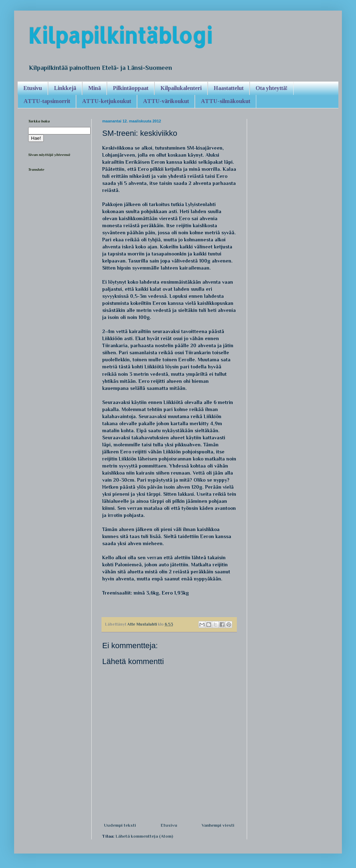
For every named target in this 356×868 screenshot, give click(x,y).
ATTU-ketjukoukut (107, 101)
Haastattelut (229, 88)
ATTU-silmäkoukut (226, 101)
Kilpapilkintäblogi (120, 35)
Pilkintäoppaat (131, 88)
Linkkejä (65, 88)
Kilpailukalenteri (181, 88)
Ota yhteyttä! (272, 88)
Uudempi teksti (120, 825)
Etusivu (33, 88)
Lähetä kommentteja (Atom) (144, 836)
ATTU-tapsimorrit (47, 101)
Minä (94, 88)
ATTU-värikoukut (166, 101)
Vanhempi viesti (218, 825)
